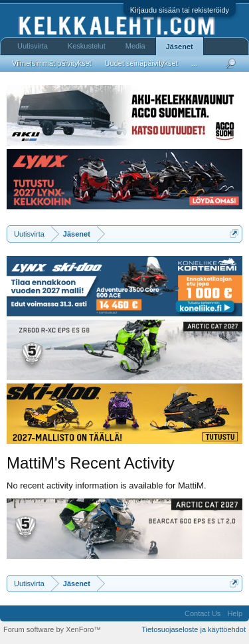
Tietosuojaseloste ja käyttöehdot (194, 629)
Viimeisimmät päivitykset (52, 63)
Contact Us (203, 613)
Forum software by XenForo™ (52, 629)
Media (135, 46)
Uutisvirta (33, 46)
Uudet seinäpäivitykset (141, 63)
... (194, 63)
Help (235, 613)
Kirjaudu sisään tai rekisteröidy (180, 10)
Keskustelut (87, 46)
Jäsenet (180, 47)
